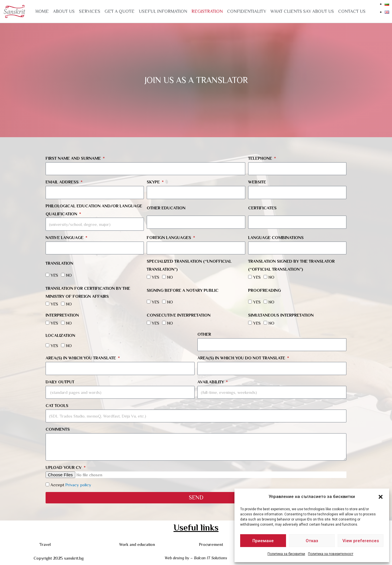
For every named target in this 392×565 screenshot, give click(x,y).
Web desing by (177, 558)
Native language (65, 237)
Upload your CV (64, 467)
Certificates (262, 208)
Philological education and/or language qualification (94, 210)
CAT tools (57, 405)
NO (69, 275)
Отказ (312, 541)
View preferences (361, 541)
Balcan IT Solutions (211, 558)
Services (90, 11)
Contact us (352, 11)
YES (54, 275)
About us (64, 11)
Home (42, 11)
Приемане (263, 541)
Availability (211, 382)
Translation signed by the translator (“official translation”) (291, 265)
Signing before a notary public (183, 290)
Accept (71, 485)
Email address (63, 182)
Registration (207, 11)
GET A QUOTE (120, 11)
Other (204, 334)
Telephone (261, 158)
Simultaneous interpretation (281, 315)
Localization (60, 335)
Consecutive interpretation (179, 315)
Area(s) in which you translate (81, 358)
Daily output (60, 382)
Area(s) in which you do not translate (242, 358)
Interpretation (62, 315)
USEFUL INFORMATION (163, 11)
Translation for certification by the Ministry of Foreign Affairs (88, 292)
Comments (58, 429)
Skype (154, 182)
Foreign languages (170, 237)
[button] (381, 497)
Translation (59, 263)
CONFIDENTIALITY (247, 11)
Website (257, 182)
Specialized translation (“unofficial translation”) (189, 265)
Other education (166, 208)
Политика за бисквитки (286, 554)
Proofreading (265, 290)
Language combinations (276, 237)
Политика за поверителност (331, 554)
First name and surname (74, 158)
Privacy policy (78, 485)
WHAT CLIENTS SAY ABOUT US (302, 11)
